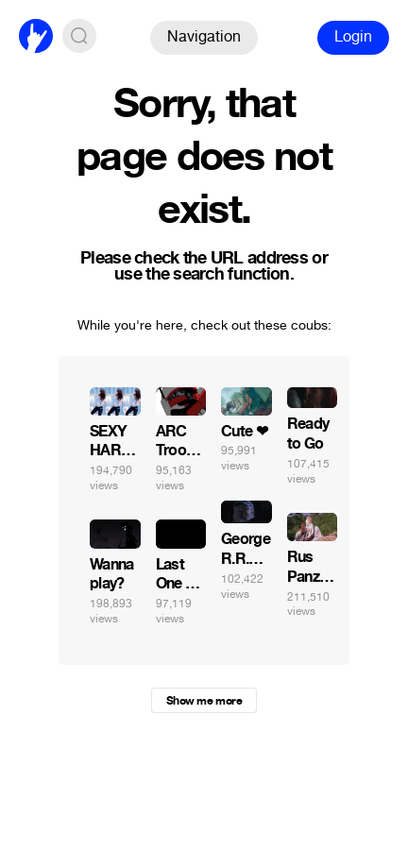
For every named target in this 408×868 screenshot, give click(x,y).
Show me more (204, 701)
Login (353, 36)
